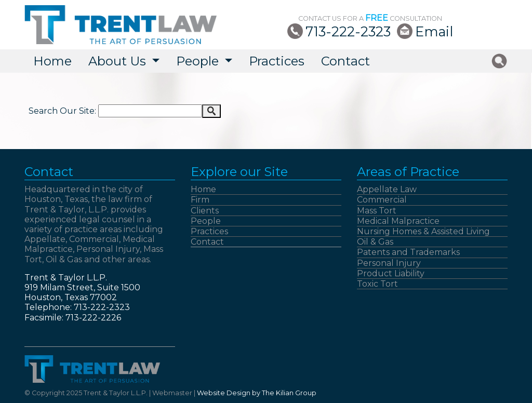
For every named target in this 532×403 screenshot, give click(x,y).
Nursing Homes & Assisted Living (423, 231)
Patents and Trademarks (408, 252)
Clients (205, 211)
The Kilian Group (289, 393)
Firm (200, 200)
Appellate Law (387, 189)
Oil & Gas (375, 242)
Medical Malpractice (398, 221)
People (206, 221)
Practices (277, 61)
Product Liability (391, 273)
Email (434, 31)
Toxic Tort (377, 284)
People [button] (199, 61)
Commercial (382, 200)
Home (52, 61)
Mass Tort (377, 211)
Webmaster (172, 393)
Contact (345, 61)
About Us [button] (119, 61)
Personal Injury (389, 263)
